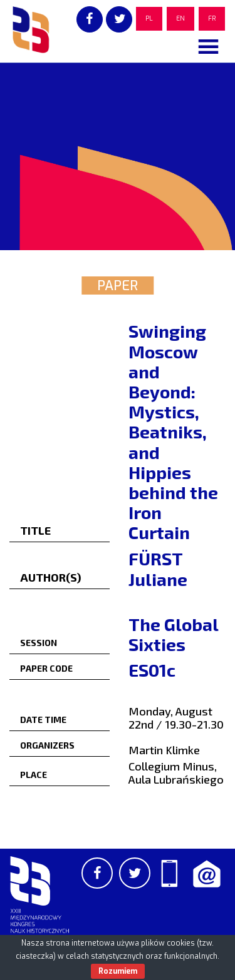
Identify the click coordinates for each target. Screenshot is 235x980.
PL (149, 18)
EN (180, 18)
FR (212, 18)
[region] (118, 156)
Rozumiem (118, 971)
